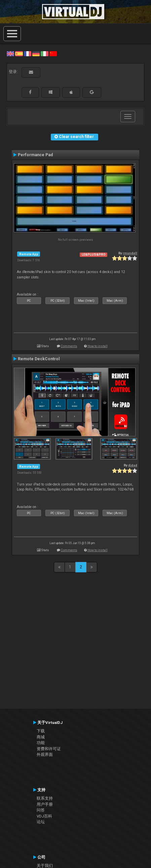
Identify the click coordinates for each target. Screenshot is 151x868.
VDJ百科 (44, 816)
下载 (41, 731)
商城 (41, 737)
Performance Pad (35, 155)
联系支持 (45, 798)
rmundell (130, 253)
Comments (69, 346)
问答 (41, 810)
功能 (41, 743)
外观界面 (45, 755)
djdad (133, 465)
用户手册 (45, 804)
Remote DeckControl (39, 359)
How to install (98, 346)
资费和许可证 (49, 749)
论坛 (41, 822)
